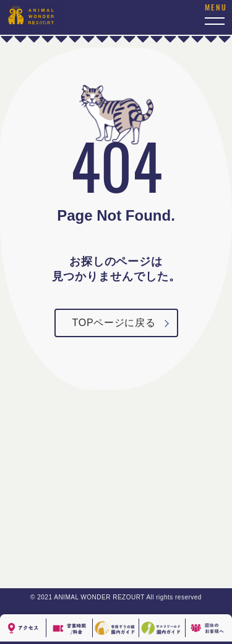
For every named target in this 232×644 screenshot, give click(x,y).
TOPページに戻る (114, 323)
